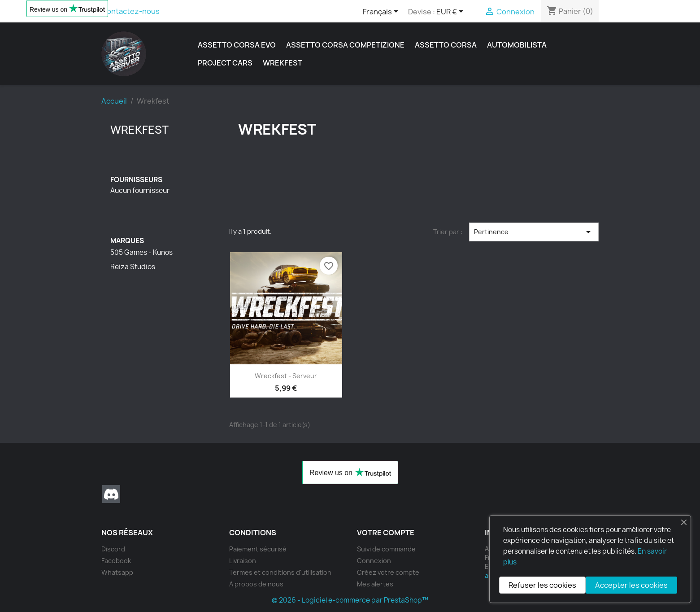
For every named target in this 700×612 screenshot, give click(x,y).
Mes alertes (375, 584)
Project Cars (225, 63)
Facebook (116, 561)
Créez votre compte (388, 572)
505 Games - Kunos (141, 253)
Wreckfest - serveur (286, 376)
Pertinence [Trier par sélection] (534, 232)
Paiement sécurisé (258, 549)
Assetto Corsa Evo (237, 45)
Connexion (374, 561)
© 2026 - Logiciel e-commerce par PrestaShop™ (350, 600)
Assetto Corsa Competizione (345, 45)
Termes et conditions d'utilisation (280, 572)
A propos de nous (256, 584)
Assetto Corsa (446, 45)
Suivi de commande (386, 549)
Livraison (243, 561)
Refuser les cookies (542, 585)
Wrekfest (283, 63)
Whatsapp (117, 572)
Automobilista (517, 45)
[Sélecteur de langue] (382, 12)
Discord (111, 494)
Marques (127, 241)
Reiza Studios (133, 267)
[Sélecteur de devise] (451, 12)
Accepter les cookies (631, 585)
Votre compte (386, 533)
